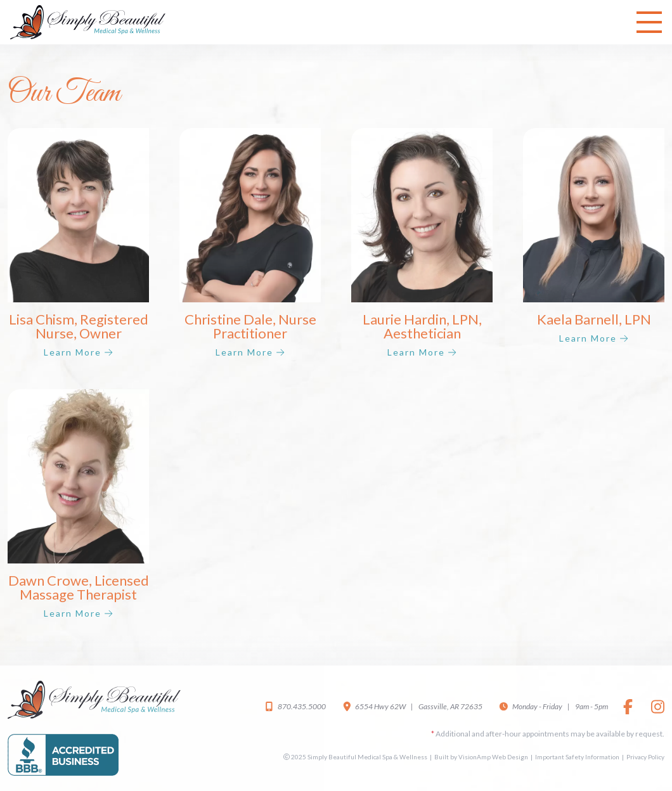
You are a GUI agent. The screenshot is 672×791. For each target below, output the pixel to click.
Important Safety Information (577, 757)
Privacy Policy (645, 757)
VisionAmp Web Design (493, 757)
